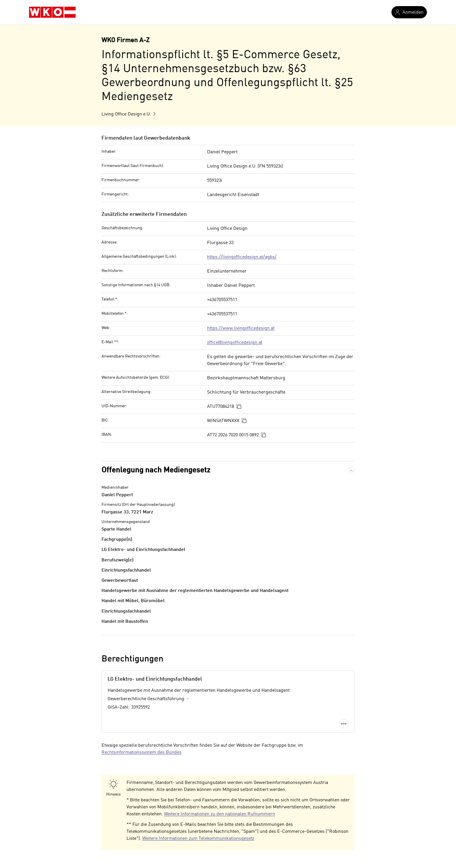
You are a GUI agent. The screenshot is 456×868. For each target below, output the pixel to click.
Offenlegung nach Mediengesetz (156, 470)
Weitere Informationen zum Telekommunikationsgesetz (198, 839)
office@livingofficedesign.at (235, 343)
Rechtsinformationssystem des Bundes (141, 753)
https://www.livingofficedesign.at (241, 328)
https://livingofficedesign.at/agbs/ (242, 257)
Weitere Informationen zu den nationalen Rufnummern (220, 814)
